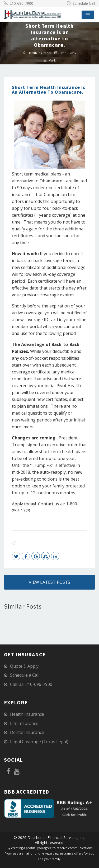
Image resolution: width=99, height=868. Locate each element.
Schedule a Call (25, 675)
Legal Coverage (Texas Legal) (39, 742)
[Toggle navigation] (88, 15)
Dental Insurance (27, 732)
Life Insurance (24, 723)
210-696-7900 (21, 3)
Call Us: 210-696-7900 (31, 684)
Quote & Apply (24, 666)
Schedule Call (84, 3)
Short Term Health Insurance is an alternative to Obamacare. (49, 90)
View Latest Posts (49, 582)
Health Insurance (40, 53)
